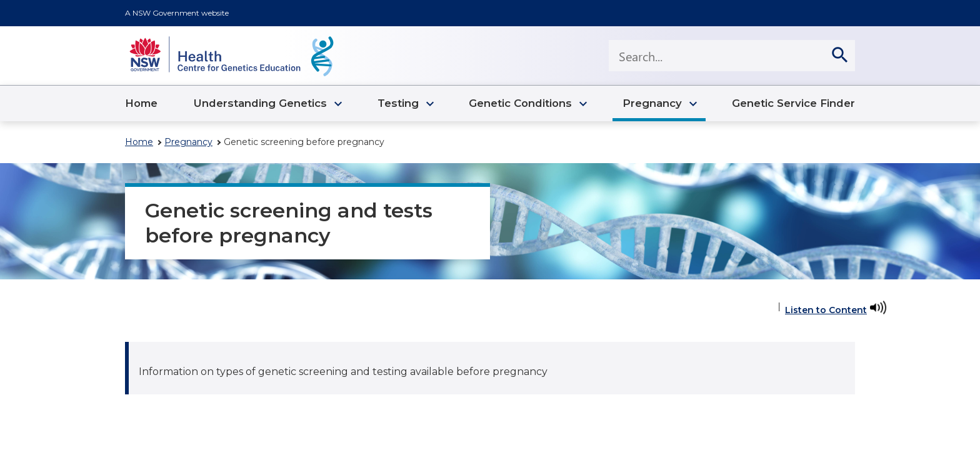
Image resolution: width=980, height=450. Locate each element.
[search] (839, 56)
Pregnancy (188, 142)
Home (139, 142)
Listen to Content (826, 310)
